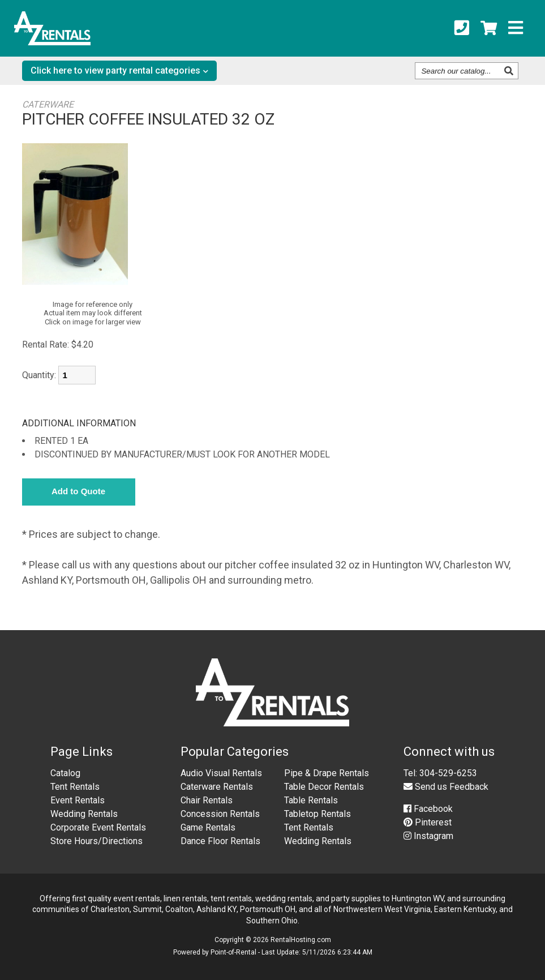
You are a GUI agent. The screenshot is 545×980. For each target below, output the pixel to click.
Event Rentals (78, 800)
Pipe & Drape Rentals (327, 773)
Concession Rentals (220, 814)
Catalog (65, 773)
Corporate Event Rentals (98, 827)
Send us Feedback (446, 787)
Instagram (428, 836)
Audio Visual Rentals (221, 773)
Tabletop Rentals (317, 814)
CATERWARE (48, 104)
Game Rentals (208, 827)
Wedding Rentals (84, 814)
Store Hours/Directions (96, 841)
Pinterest (428, 822)
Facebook (428, 809)
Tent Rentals (75, 787)
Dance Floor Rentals (220, 841)
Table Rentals (311, 800)
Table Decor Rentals (324, 787)
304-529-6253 (448, 773)
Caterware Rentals (217, 787)
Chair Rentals (207, 800)
